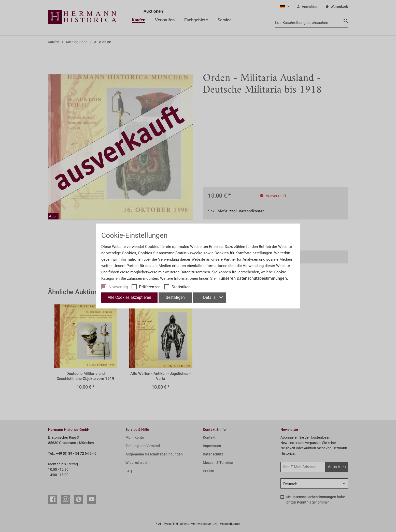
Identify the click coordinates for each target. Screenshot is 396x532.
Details (213, 297)
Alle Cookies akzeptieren (129, 297)
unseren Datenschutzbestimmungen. (254, 278)
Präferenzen (150, 287)
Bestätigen (175, 297)
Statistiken (181, 287)
